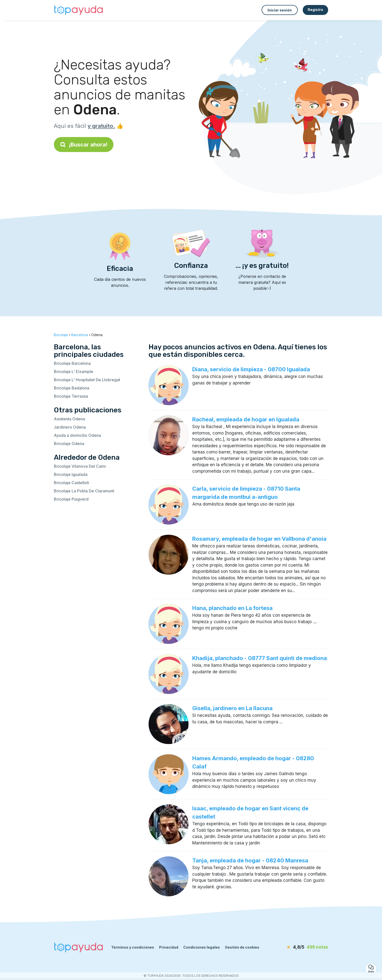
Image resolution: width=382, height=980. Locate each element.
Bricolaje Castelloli (71, 483)
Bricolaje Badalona (72, 388)
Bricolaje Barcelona (72, 363)
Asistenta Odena (69, 419)
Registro (315, 10)
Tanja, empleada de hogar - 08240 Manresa (250, 860)
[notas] (299, 947)
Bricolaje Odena (69, 444)
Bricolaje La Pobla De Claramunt (84, 491)
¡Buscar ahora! (84, 145)
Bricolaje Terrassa (71, 396)
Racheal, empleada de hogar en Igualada (246, 419)
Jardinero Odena (70, 427)
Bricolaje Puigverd (71, 499)
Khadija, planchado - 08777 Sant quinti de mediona (260, 658)
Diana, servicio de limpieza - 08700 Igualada (251, 369)
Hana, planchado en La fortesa (232, 608)
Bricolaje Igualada (71, 474)
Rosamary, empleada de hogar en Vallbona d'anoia (259, 539)
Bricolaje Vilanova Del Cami (80, 466)
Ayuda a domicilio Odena (77, 435)
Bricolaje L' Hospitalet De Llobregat (87, 380)
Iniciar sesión (280, 10)
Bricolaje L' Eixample (74, 372)
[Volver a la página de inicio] (79, 10)
